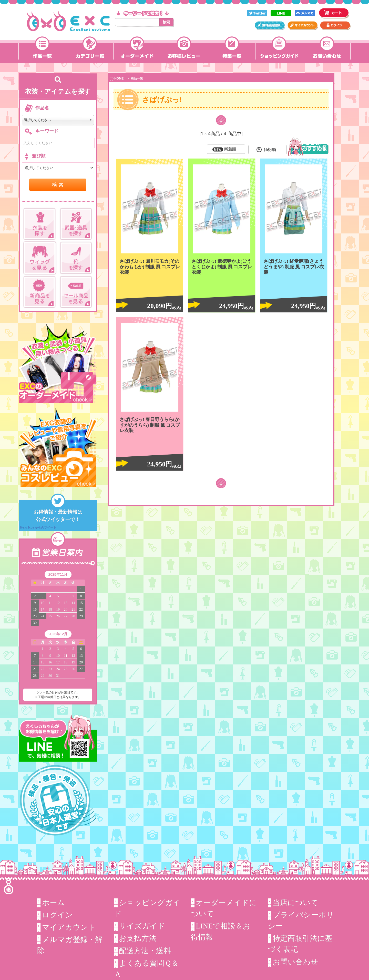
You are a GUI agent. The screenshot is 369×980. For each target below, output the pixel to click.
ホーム (53, 903)
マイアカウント (69, 927)
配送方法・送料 (145, 950)
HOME (117, 79)
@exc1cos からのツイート (38, 527)
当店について (295, 903)
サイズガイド (142, 926)
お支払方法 (138, 938)
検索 (166, 22)
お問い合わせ (295, 962)
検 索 (58, 185)
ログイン (57, 915)
